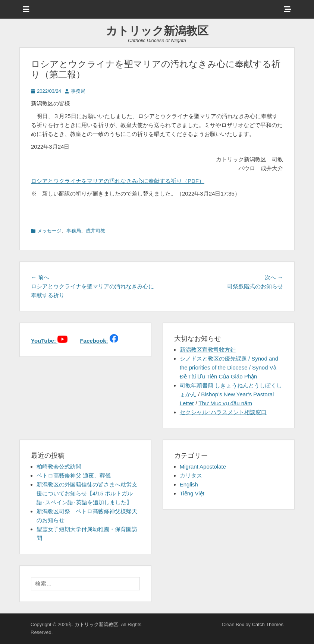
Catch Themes (268, 624)
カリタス (191, 475)
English (189, 484)
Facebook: (94, 341)
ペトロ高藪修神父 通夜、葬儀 (74, 475)
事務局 (78, 91)
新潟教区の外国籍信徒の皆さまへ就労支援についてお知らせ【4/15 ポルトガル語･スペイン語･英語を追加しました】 (87, 493)
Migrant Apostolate (203, 467)
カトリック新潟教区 (157, 31)
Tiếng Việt (192, 493)
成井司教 (95, 231)
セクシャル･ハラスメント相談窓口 (223, 412)
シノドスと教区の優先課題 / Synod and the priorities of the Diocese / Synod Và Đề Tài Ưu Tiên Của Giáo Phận (229, 367)
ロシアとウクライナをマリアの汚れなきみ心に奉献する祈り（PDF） (118, 181)
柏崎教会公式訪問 (59, 467)
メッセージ (49, 231)
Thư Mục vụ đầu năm (225, 403)
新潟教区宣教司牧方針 (208, 350)
